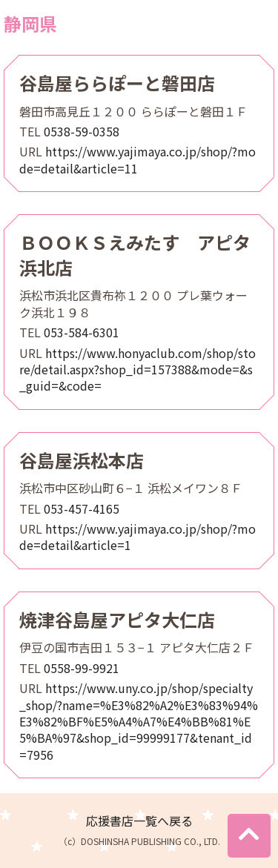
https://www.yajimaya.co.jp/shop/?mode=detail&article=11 (138, 159)
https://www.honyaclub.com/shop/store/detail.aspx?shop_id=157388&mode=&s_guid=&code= (138, 370)
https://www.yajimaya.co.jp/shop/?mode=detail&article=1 (138, 537)
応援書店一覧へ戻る (139, 821)
